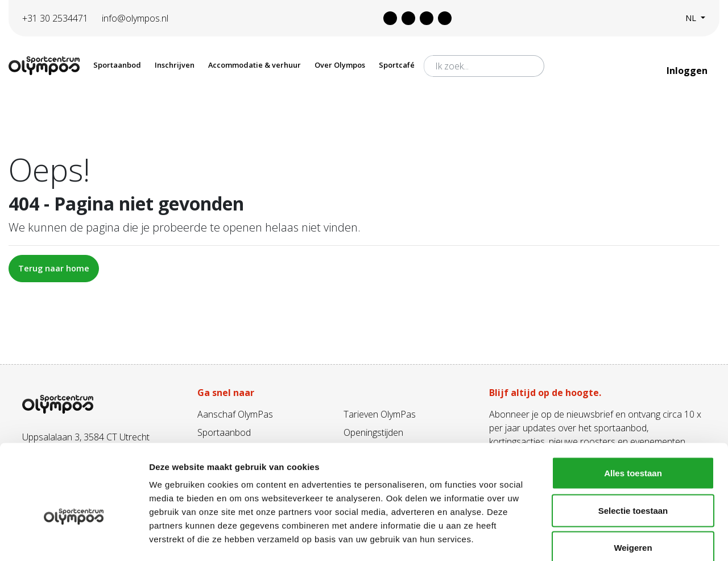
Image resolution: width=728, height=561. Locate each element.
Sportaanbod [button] (117, 65)
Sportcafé (397, 65)
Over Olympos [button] (340, 65)
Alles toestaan (633, 412)
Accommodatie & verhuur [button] (255, 65)
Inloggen (688, 71)
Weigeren (633, 486)
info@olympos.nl (135, 18)
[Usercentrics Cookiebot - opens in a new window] (74, 539)
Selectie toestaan (633, 449)
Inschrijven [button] (175, 65)
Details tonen (615, 539)
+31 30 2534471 (55, 18)
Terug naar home (54, 268)
